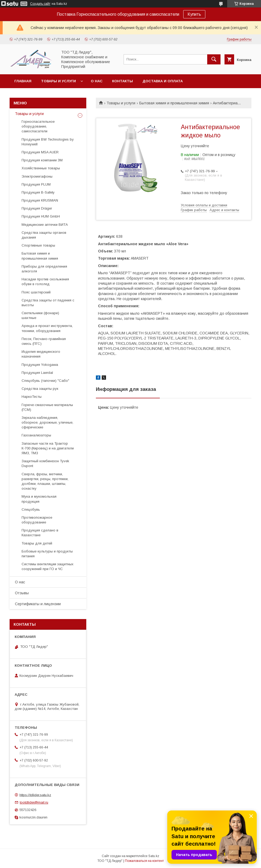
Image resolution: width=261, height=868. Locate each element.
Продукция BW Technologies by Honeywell (48, 142)
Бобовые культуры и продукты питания (47, 554)
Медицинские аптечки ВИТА (45, 225)
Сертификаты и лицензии (38, 604)
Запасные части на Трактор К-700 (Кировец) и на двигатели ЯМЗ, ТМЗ (48, 448)
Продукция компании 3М (42, 160)
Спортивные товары (38, 245)
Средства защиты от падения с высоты (48, 303)
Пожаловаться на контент (144, 861)
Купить (194, 14)
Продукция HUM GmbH (41, 216)
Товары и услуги (58, 81)
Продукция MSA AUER (40, 152)
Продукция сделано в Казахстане (40, 533)
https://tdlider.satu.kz (35, 795)
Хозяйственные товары (41, 168)
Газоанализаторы (36, 435)
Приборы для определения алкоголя (44, 269)
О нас (97, 81)
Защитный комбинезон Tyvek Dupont (45, 463)
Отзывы (22, 593)
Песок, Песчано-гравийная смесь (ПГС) (44, 341)
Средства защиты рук (40, 389)
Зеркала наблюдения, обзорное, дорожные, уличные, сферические (47, 422)
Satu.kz (154, 856)
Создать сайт (40, 4)
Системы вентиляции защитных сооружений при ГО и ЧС (48, 566)
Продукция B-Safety (38, 192)
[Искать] (214, 59)
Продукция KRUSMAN (40, 200)
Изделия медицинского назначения (41, 354)
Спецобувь (31, 509)
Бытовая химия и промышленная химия (174, 103)
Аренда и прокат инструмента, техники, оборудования (47, 328)
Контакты (123, 81)
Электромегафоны (37, 176)
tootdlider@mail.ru (34, 802)
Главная (23, 81)
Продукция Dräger (37, 208)
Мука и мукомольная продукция (39, 499)
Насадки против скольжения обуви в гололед (45, 282)
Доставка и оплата (163, 81)
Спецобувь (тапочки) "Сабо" (45, 381)
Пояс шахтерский (36, 292)
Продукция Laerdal (37, 373)
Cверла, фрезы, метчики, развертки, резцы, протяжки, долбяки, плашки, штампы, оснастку (45, 481)
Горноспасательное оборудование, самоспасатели (38, 126)
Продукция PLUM (36, 184)
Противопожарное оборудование (37, 520)
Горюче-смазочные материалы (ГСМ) (47, 407)
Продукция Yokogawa (40, 365)
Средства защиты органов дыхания (44, 235)
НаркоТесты (32, 397)
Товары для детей (37, 543)
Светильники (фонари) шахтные (40, 315)
